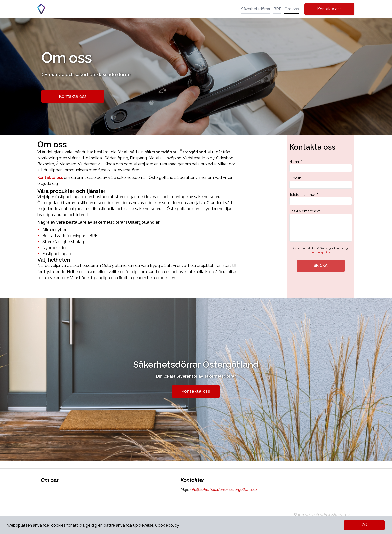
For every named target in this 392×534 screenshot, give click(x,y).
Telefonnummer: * (321, 199)
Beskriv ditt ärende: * (321, 225)
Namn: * (321, 166)
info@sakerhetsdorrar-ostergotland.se (223, 490)
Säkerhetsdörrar (256, 9)
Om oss (292, 9)
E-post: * (321, 182)
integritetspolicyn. (321, 253)
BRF (277, 9)
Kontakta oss (329, 9)
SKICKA (321, 266)
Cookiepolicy (167, 525)
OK (364, 525)
